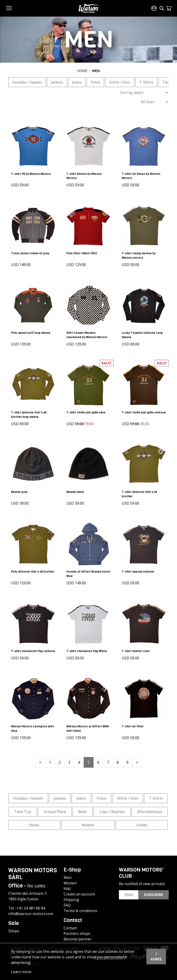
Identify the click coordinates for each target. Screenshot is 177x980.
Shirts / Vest (120, 82)
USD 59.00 (21, 184)
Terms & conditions (80, 909)
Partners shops (77, 931)
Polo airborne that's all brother (28, 569)
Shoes (34, 823)
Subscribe (153, 893)
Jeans (77, 82)
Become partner (78, 937)
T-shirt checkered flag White (88, 645)
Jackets (57, 82)
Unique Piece (55, 809)
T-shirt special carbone (139, 567)
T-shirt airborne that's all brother (140, 490)
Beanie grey (20, 488)
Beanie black (76, 488)
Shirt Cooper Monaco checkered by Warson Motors (88, 333)
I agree (156, 956)
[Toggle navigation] (9, 8)
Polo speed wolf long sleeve (32, 330)
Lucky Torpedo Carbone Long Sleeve (143, 333)
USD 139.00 (22, 342)
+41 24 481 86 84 (31, 906)
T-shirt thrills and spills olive (87, 409)
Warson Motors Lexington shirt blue (30, 726)
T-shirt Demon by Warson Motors (85, 175)
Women (70, 881)
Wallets (88, 823)
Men (68, 875)
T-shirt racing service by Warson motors (140, 254)
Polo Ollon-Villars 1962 (83, 252)
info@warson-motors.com (31, 912)
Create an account (79, 892)
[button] (169, 8)
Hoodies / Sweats (27, 82)
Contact (70, 926)
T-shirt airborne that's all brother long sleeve (30, 411)
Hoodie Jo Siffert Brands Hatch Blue (85, 569)
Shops (14, 929)
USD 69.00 (131, 342)
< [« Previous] (40, 760)
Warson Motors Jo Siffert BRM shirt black (88, 726)
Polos (95, 82)
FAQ (67, 903)
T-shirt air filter (134, 724)
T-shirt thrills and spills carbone (139, 411)
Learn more (21, 972)
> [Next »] (137, 760)
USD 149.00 (22, 263)
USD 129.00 (77, 263)
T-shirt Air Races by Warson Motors (142, 175)
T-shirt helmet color (137, 645)
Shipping (71, 898)
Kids (67, 886)
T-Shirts (146, 82)
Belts (83, 809)
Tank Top (23, 809)
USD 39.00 (21, 499)
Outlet (142, 823)
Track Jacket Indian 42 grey (31, 252)
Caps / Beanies (112, 809)
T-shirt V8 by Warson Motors (32, 173)
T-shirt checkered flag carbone (28, 647)
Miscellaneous (150, 809)
